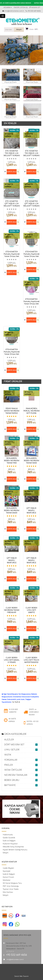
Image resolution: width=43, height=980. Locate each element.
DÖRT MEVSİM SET (14, 745)
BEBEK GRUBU (12, 780)
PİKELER (11, 110)
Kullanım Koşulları (10, 844)
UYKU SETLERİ (12, 750)
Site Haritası (8, 892)
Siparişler (7, 871)
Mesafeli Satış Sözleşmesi (13, 847)
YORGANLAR (13, 75)
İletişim (6, 853)
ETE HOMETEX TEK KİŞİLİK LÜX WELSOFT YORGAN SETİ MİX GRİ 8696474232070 (12, 156)
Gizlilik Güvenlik (9, 838)
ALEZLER (33, 110)
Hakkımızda (8, 835)
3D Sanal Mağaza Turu (12, 883)
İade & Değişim (9, 874)
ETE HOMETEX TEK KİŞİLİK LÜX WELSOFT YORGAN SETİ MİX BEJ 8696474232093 (31, 156)
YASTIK (8, 755)
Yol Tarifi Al (16, 702)
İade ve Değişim (9, 841)
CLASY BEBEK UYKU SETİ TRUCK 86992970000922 (31, 660)
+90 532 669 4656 (34, 11)
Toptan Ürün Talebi (11, 889)
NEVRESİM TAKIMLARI (16, 775)
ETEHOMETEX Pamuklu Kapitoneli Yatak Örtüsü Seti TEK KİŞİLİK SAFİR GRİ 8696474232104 (31, 256)
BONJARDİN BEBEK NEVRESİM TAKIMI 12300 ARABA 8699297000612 (31, 463)
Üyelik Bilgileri (8, 868)
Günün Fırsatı (8, 877)
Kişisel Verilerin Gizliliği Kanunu (15, 850)
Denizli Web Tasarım (21, 976)
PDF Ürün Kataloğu (11, 886)
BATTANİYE (10, 785)
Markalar (7, 880)
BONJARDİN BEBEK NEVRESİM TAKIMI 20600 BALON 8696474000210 (12, 513)
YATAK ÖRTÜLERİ (13, 770)
